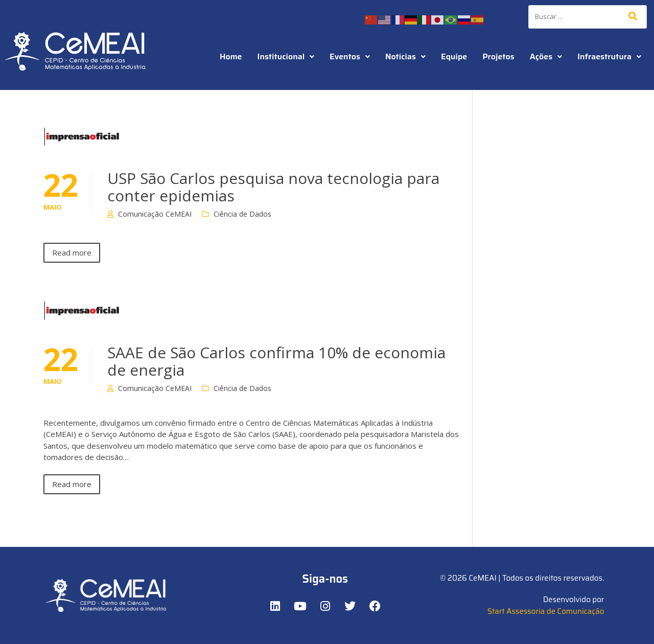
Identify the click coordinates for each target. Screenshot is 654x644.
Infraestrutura (609, 56)
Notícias (405, 56)
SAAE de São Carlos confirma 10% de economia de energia (276, 361)
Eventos (350, 56)
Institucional (286, 56)
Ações (546, 56)
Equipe (454, 56)
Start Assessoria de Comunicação (546, 611)
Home (231, 56)
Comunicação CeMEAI (155, 214)
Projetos (498, 56)
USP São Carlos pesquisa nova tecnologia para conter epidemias (273, 187)
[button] (286, 57)
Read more (72, 252)
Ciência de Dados (242, 214)
